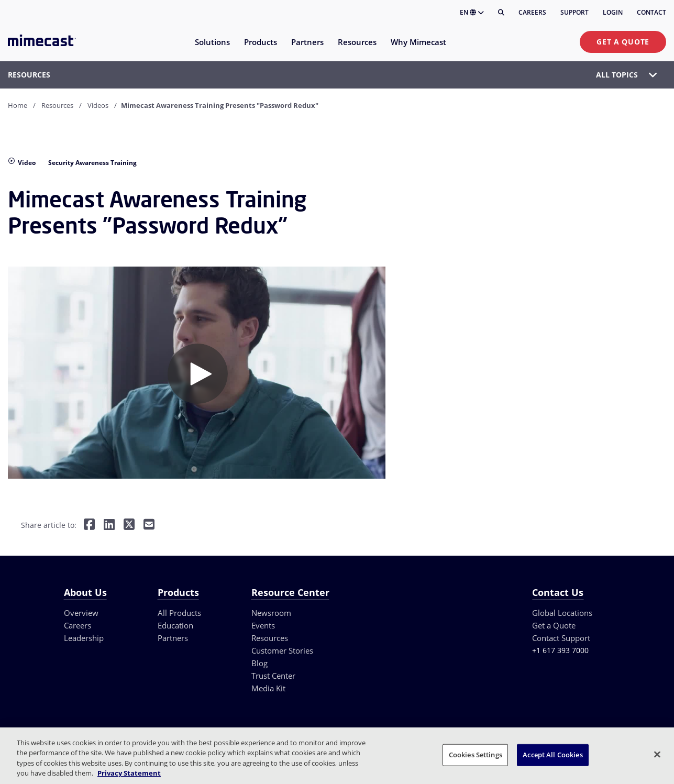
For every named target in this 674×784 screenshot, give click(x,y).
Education (175, 625)
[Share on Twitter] (129, 525)
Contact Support (561, 638)
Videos (98, 105)
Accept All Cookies (553, 755)
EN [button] (472, 12)
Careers (532, 12)
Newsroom (271, 613)
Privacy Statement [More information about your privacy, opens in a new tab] (129, 773)
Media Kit (268, 688)
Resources (57, 105)
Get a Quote (623, 42)
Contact (651, 12)
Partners (173, 638)
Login (613, 12)
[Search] (501, 13)
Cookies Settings (476, 755)
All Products (179, 613)
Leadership (84, 638)
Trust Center (273, 676)
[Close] (657, 754)
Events (263, 625)
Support (574, 12)
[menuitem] (212, 48)
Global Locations (562, 613)
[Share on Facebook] (89, 525)
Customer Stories (282, 650)
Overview (81, 613)
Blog (259, 663)
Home (18, 105)
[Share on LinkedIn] (109, 525)
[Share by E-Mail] (149, 525)
